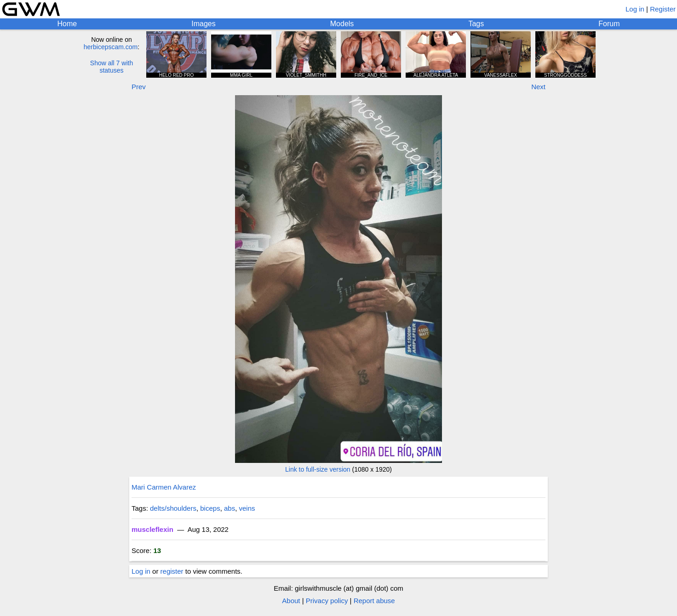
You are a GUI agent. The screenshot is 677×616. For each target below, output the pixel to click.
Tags (476, 24)
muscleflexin (152, 529)
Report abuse (374, 601)
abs (229, 508)
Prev (139, 87)
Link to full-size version (318, 469)
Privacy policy (327, 601)
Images (203, 24)
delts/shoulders (173, 508)
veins (247, 508)
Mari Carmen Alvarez (164, 487)
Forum (609, 24)
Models (342, 24)
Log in (635, 9)
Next (538, 87)
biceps (210, 508)
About (291, 601)
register (172, 571)
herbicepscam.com (111, 47)
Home (67, 24)
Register (663, 9)
